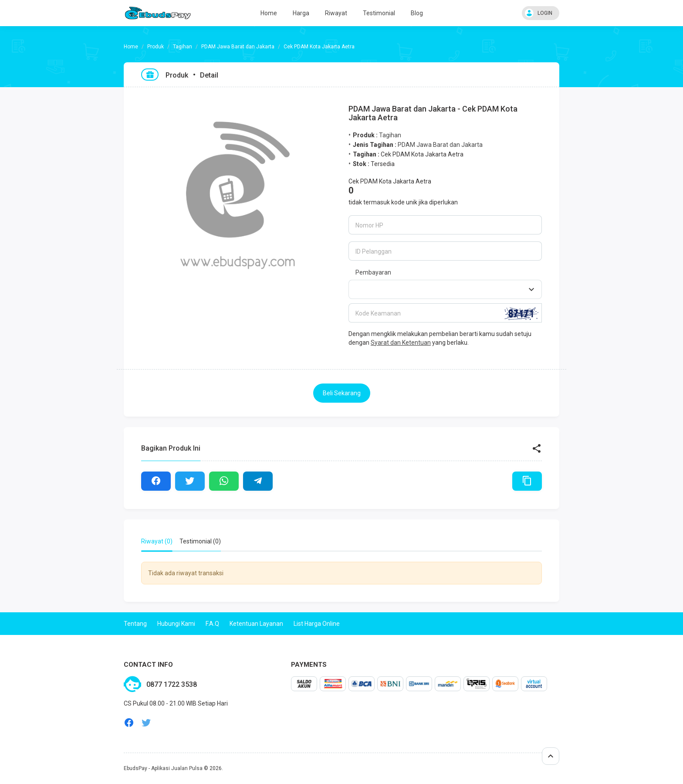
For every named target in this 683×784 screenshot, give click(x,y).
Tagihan (183, 47)
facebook (129, 723)
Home (269, 13)
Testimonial (379, 13)
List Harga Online (317, 624)
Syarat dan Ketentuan (401, 343)
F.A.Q (212, 624)
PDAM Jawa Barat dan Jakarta (238, 47)
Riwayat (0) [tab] (157, 541)
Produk (156, 47)
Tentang (135, 624)
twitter (146, 723)
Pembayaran (373, 272)
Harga (301, 13)
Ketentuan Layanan (256, 624)
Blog (417, 13)
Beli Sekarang (342, 393)
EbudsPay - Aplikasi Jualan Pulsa (163, 768)
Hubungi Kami (176, 624)
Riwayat (336, 13)
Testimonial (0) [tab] (200, 541)
